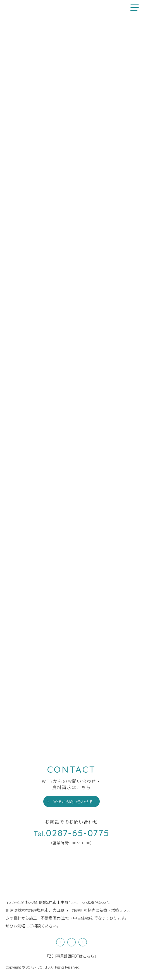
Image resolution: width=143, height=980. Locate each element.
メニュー (133, 8)
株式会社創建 (18, 884)
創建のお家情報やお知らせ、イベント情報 (13, 8)
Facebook (71, 942)
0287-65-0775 (71, 833)
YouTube (83, 942)
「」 (72, 956)
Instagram (60, 942)
